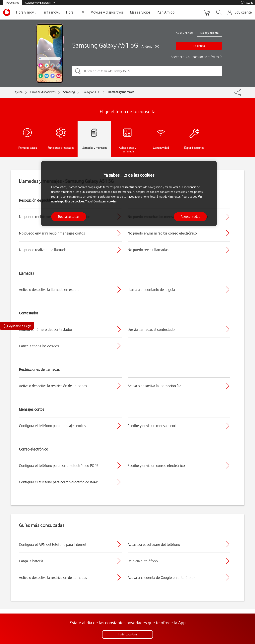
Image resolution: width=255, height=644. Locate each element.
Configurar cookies (105, 201)
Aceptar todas (190, 217)
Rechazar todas (69, 217)
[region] (129, 194)
